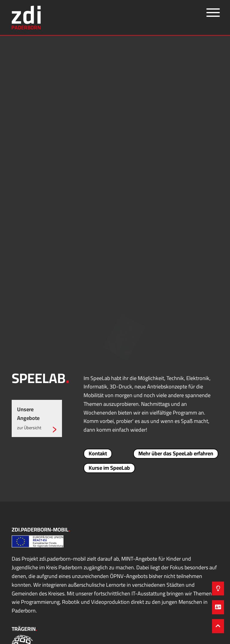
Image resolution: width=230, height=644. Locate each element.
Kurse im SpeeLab (109, 468)
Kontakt (98, 454)
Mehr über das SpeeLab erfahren (176, 454)
